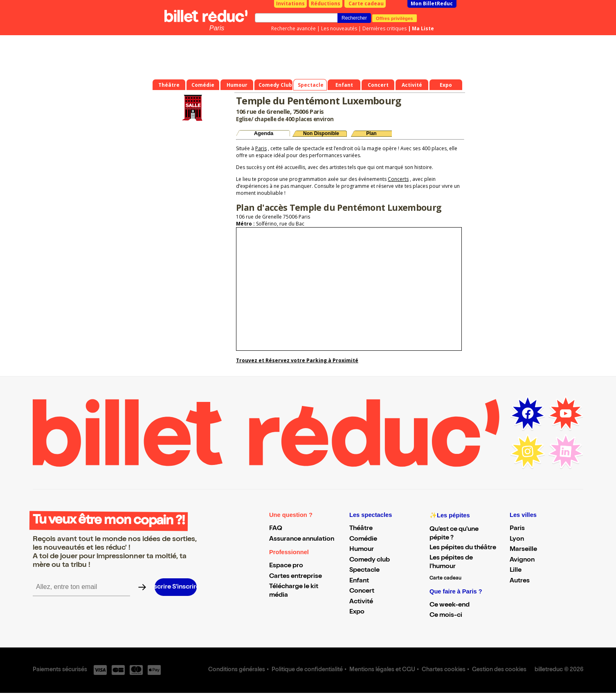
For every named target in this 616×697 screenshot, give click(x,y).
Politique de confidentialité (307, 670)
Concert (362, 591)
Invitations (290, 3)
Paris (217, 28)
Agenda (264, 133)
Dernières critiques (384, 28)
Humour (362, 550)
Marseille (523, 550)
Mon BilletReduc (432, 3)
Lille (516, 571)
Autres (520, 581)
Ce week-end (450, 605)
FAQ (276, 529)
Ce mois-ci (446, 616)
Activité (361, 602)
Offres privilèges (395, 18)
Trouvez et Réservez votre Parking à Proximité (297, 360)
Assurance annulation (302, 539)
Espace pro (286, 566)
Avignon (522, 560)
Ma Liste (423, 28)
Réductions (326, 3)
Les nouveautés (339, 28)
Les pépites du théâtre (463, 548)
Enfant (359, 581)
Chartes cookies (444, 670)
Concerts (398, 179)
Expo (357, 612)
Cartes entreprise (296, 577)
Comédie (363, 539)
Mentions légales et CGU (382, 670)
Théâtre (361, 529)
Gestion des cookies (499, 670)
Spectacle (364, 571)
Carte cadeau (366, 3)
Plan (371, 133)
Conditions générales (237, 670)
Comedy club (370, 560)
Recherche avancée (293, 28)
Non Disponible (321, 133)
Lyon (517, 539)
